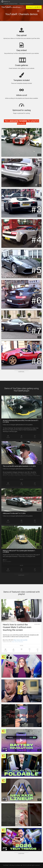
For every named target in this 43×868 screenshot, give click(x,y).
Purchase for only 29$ (34, 7)
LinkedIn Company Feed (10, 4)
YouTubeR (6, 7)
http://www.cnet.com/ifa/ (21, 640)
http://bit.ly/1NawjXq (18, 642)
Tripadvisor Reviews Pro (26, 4)
